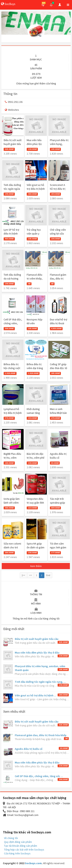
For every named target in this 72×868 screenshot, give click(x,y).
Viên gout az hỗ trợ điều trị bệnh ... (36, 695)
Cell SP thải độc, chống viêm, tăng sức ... (39, 776)
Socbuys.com (33, 863)
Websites (12, 110)
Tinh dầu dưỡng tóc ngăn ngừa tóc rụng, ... (40, 682)
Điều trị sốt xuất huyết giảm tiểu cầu (37, 639)
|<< (24, 575)
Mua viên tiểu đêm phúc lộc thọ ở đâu (37, 653)
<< (31, 575)
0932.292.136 (14, 102)
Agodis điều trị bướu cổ (29, 749)
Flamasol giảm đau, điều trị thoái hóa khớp (41, 735)
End (48, 575)
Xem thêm (36, 566)
